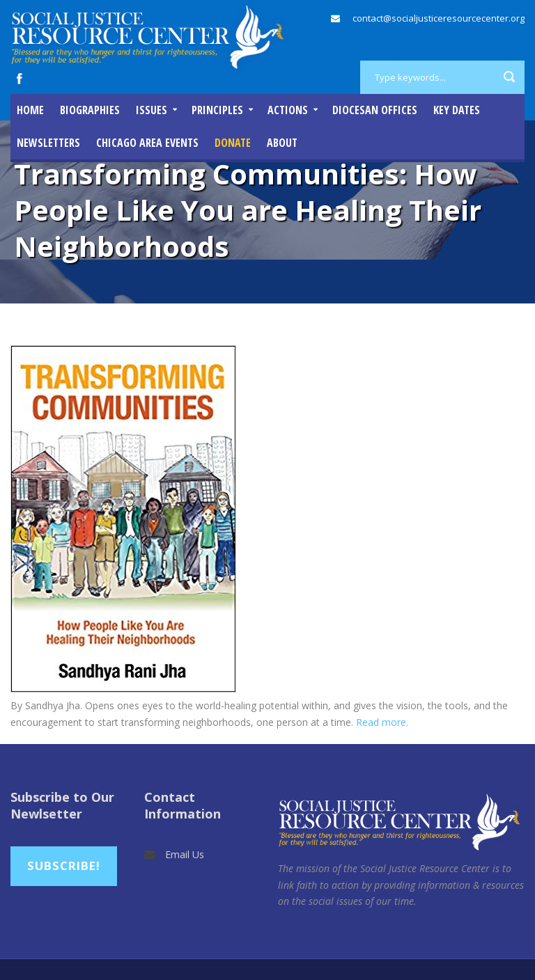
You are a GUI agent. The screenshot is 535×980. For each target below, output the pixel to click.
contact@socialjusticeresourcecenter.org (439, 18)
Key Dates (457, 110)
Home (30, 110)
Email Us (185, 854)
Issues (152, 110)
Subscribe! (64, 866)
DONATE (233, 143)
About (282, 143)
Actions (288, 110)
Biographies (90, 110)
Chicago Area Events (147, 143)
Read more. (382, 722)
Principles (217, 110)
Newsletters (48, 143)
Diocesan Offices (375, 110)
